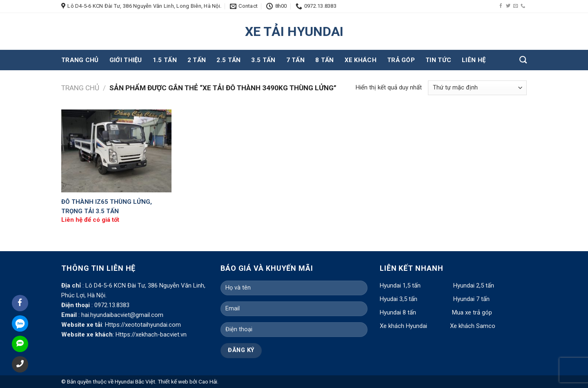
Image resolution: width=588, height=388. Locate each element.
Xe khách (361, 60)
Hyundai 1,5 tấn (400, 285)
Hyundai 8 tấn (398, 312)
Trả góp (401, 60)
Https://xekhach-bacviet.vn (151, 334)
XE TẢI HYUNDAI (294, 31)
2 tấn (197, 60)
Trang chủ (80, 60)
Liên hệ (474, 60)
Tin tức (438, 60)
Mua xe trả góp (472, 312)
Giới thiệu (126, 60)
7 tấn (296, 60)
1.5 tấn (165, 60)
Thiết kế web (173, 381)
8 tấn (325, 60)
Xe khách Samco (473, 326)
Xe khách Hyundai (404, 326)
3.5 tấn (263, 60)
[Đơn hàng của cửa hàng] (477, 88)
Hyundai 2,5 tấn (474, 285)
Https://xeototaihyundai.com (143, 325)
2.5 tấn (228, 60)
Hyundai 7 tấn (471, 299)
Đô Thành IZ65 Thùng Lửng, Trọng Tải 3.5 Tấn (107, 206)
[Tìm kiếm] (523, 60)
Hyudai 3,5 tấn (399, 299)
